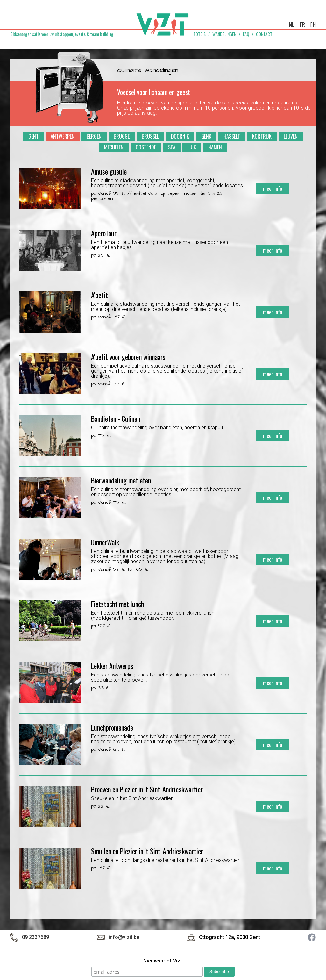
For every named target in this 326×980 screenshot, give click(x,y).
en (313, 25)
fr (302, 25)
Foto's (200, 34)
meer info (273, 189)
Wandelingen (224, 34)
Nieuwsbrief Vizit (163, 961)
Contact (264, 34)
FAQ (246, 34)
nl (292, 25)
